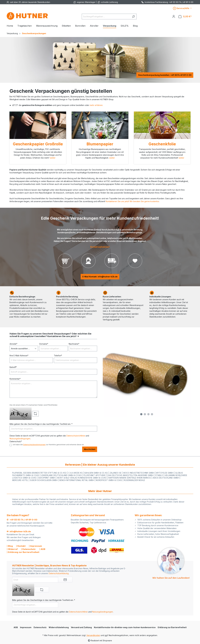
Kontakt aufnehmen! (100, 247)
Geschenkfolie (162, 144)
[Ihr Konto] (174, 16)
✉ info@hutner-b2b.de (19, 531)
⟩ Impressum (35, 546)
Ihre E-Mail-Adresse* (19, 356)
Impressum (26, 627)
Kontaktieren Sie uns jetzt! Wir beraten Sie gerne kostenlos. (133, 201)
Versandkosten (93, 635)
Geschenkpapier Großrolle (38, 144)
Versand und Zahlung (81, 627)
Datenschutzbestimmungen (34, 445)
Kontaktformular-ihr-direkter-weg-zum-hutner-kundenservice (125, 627)
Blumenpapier (100, 144)
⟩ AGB (42, 549)
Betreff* (13, 367)
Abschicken (90, 449)
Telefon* (58, 356)
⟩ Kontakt (21, 546)
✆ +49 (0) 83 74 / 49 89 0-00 (22, 520)
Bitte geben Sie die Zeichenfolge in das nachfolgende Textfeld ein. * (41, 424)
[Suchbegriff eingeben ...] (106, 17)
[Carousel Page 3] (148, 414)
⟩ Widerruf (12, 549)
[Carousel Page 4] (152, 414)
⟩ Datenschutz (28, 549)
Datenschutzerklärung (59, 573)
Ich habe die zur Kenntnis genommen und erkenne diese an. (49, 445)
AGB (16, 627)
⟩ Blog (10, 546)
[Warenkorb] (185, 17)
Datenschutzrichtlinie (76, 436)
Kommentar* (15, 379)
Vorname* (44, 344)
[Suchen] (133, 17)
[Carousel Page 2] (145, 414)
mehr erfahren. (96, 105)
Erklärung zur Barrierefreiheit (172, 627)
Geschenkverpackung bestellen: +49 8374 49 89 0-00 (165, 75)
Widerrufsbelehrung (59, 627)
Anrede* (13, 344)
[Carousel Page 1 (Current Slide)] (141, 414)
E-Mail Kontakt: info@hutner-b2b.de (100, 277)
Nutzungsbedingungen (20, 439)
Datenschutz (40, 627)
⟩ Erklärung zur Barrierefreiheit (23, 552)
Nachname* (74, 344)
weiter (53, 158)
